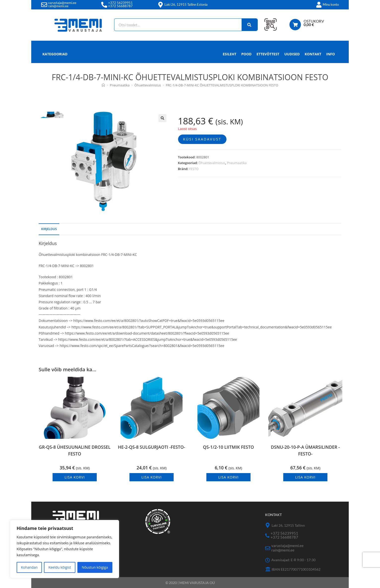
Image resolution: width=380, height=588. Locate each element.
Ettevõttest (268, 54)
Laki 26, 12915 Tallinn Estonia (186, 4)
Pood (246, 54)
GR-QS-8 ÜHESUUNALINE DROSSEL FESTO (75, 451)
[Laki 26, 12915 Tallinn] (268, 525)
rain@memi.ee (58, 6)
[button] (162, 118)
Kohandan (29, 567)
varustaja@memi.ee (62, 3)
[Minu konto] (319, 5)
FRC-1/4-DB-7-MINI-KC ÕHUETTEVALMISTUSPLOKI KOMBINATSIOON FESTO (222, 85)
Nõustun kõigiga (95, 567)
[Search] (248, 25)
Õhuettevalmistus (212, 163)
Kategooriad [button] (55, 54)
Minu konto (331, 4)
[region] (64, 549)
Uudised (292, 54)
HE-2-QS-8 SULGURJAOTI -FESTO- (151, 451)
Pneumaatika (237, 163)
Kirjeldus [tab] (49, 229)
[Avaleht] (103, 85)
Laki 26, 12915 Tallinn (288, 525)
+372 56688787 (120, 6)
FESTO (194, 169)
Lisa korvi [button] (75, 477)
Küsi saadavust (202, 139)
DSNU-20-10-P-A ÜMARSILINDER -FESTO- (305, 451)
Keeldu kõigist (60, 567)
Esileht (230, 54)
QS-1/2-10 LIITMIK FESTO (228, 447)
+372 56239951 (120, 3)
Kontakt (313, 54)
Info (331, 55)
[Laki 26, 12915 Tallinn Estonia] (160, 5)
